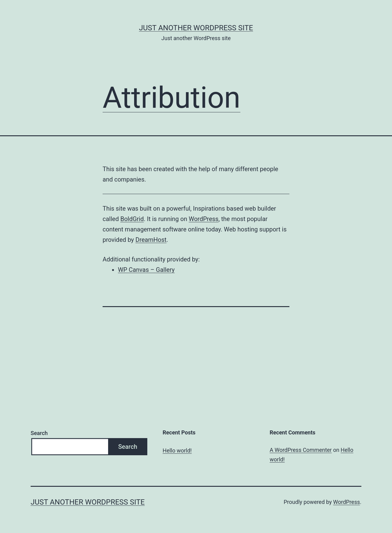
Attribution (171, 98)
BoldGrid (132, 219)
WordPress (204, 219)
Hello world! (177, 450)
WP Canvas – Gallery (146, 270)
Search (39, 433)
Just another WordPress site (196, 28)
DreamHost (151, 240)
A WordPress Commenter (301, 450)
